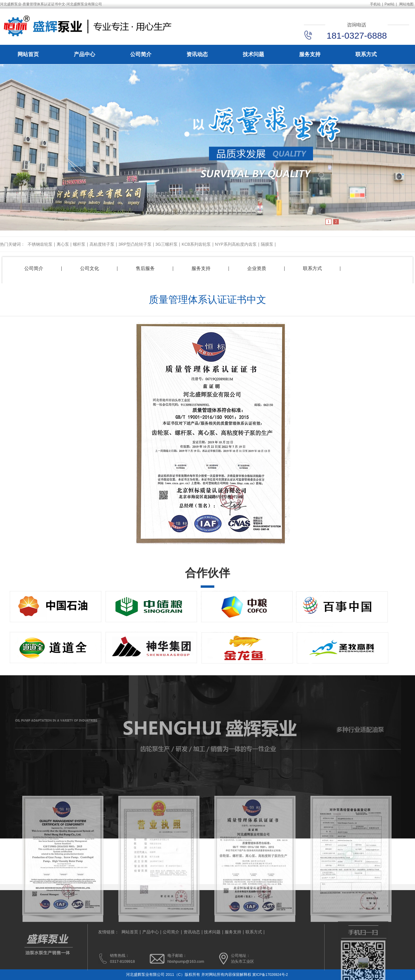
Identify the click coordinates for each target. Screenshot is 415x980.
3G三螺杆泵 (166, 249)
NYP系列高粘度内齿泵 (236, 249)
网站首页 (28, 55)
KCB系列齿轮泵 (196, 249)
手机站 (375, 4)
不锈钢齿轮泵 (40, 249)
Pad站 (389, 4)
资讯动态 (197, 55)
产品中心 (84, 55)
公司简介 (141, 55)
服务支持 (310, 55)
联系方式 (366, 55)
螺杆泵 (79, 249)
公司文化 (90, 268)
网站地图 (406, 4)
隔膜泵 (267, 249)
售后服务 (145, 268)
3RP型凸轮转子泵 (135, 249)
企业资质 (257, 268)
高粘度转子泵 (102, 249)
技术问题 (253, 55)
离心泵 (63, 249)
